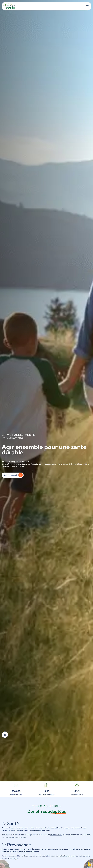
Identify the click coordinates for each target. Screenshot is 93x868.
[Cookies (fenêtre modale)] (89, 864)
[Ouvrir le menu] (87, 6)
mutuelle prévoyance (67, 856)
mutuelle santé (56, 835)
